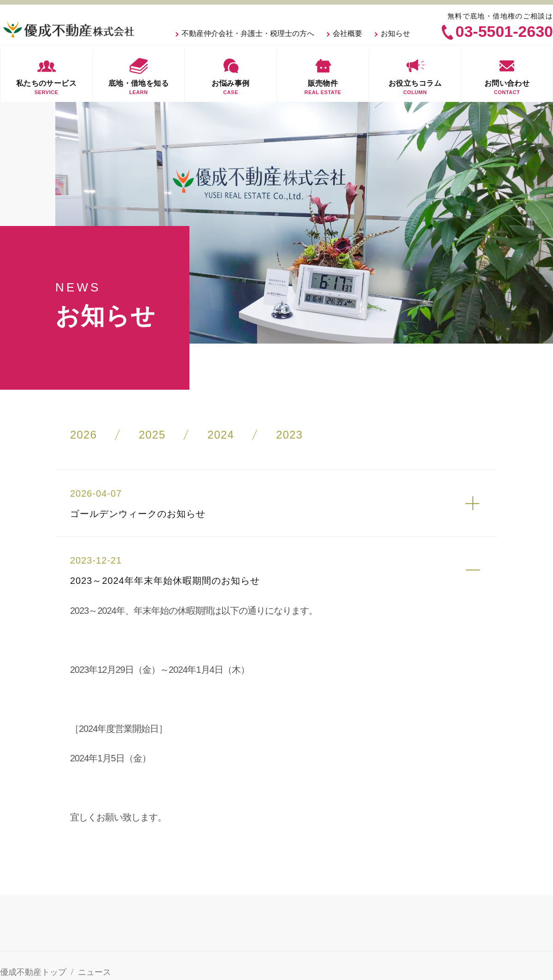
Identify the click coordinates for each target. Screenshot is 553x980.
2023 (289, 435)
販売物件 (323, 75)
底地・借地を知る (138, 75)
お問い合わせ (507, 75)
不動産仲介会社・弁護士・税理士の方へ (248, 33)
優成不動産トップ (33, 972)
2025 (152, 435)
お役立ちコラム (415, 75)
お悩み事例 (231, 75)
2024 (221, 435)
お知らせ (395, 33)
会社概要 (347, 33)
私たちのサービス (46, 75)
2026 (83, 435)
